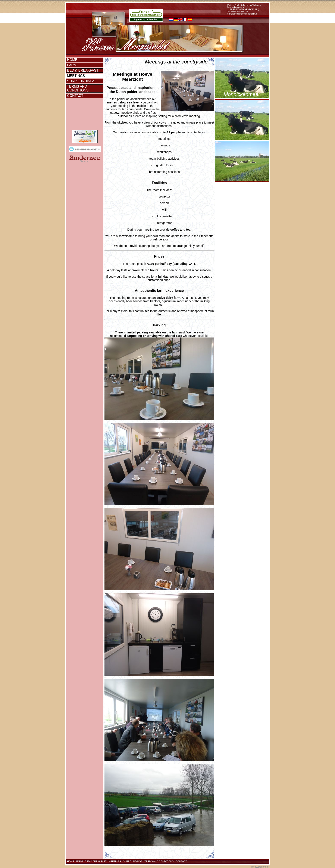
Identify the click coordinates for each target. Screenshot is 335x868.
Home (72, 60)
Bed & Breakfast (83, 70)
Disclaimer (85, 161)
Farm (72, 65)
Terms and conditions (78, 88)
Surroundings (81, 81)
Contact (75, 96)
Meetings (76, 76)
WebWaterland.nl (260, 867)
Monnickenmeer (242, 94)
